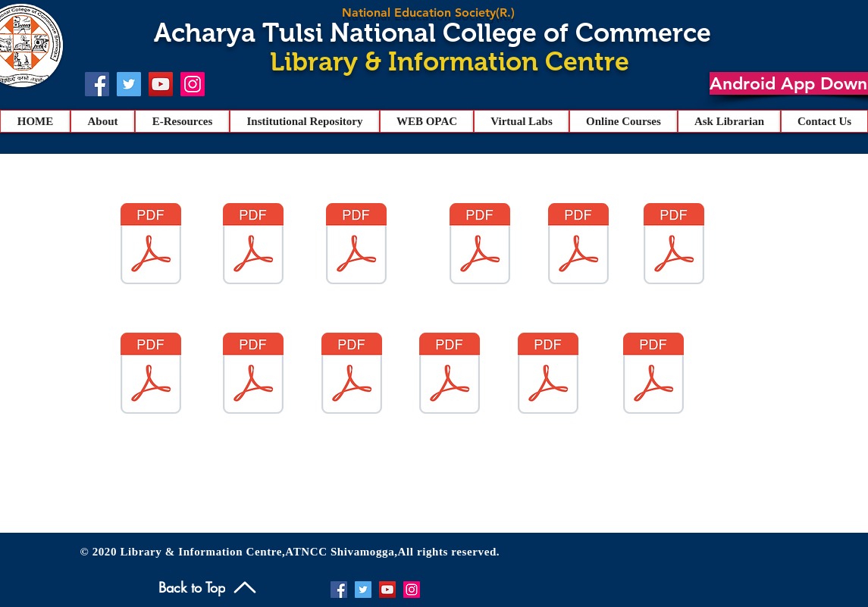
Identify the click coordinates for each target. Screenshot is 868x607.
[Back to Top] (209, 587)
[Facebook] (97, 84)
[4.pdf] (151, 246)
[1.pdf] (356, 246)
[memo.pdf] (450, 375)
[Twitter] (129, 84)
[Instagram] (193, 84)
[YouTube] (161, 84)
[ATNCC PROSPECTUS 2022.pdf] (352, 375)
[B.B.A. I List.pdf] (653, 375)
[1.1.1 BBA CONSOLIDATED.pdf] (151, 375)
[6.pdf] (674, 246)
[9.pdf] (578, 246)
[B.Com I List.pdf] (548, 375)
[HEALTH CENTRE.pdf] (253, 375)
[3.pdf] (480, 246)
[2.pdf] (253, 246)
